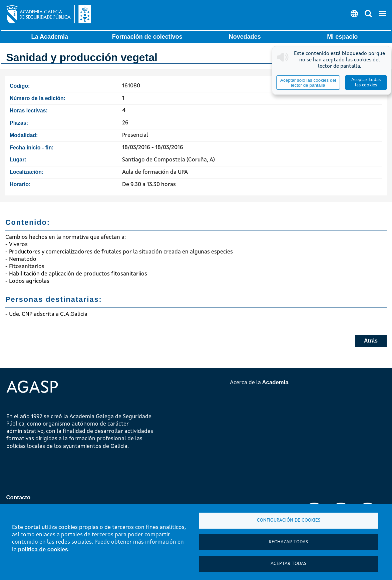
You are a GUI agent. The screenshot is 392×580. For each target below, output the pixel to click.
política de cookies (43, 549)
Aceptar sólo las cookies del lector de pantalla (308, 83)
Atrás (371, 341)
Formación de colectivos (147, 37)
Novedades (245, 37)
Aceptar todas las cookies (366, 83)
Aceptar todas (288, 564)
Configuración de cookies (289, 520)
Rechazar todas (288, 542)
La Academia (50, 37)
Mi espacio (342, 37)
